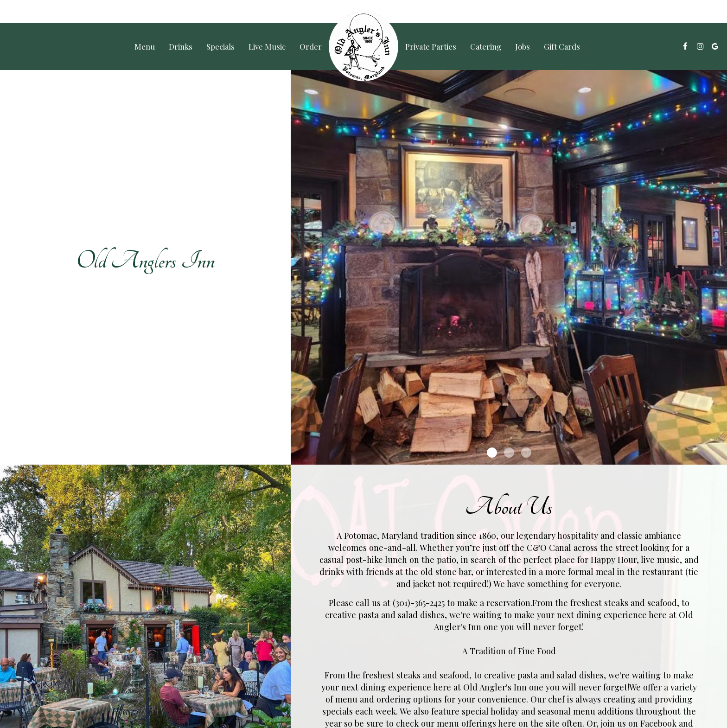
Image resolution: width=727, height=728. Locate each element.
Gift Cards (562, 46)
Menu (145, 46)
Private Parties (431, 46)
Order (311, 46)
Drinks (181, 46)
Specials (220, 46)
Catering (486, 46)
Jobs (523, 46)
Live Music (267, 46)
